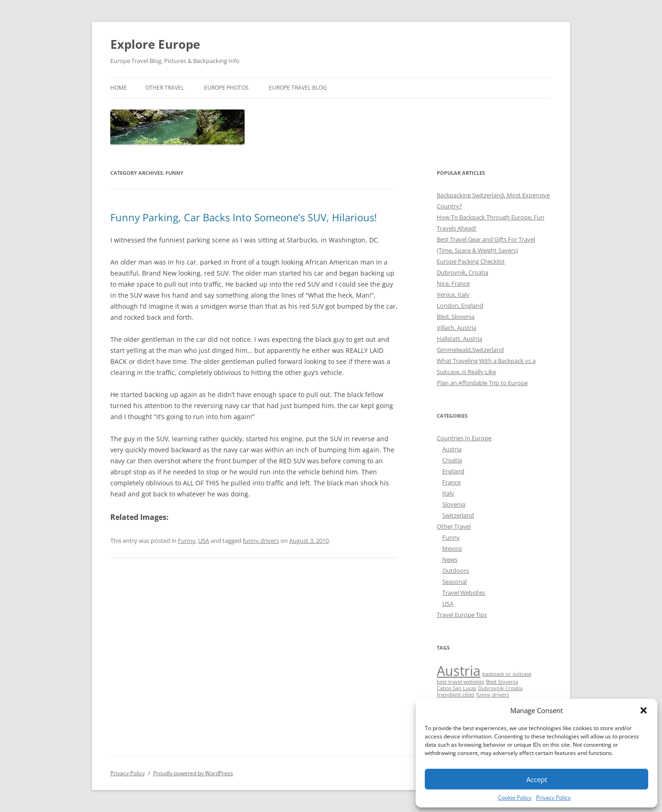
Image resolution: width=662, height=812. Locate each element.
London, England (460, 305)
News (450, 559)
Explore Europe (155, 44)
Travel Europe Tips (462, 615)
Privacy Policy (553, 798)
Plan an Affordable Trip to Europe (482, 383)
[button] (644, 710)
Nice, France (453, 283)
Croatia (452, 460)
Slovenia (454, 504)
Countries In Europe (464, 438)
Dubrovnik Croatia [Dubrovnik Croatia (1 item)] (500, 688)
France (451, 482)
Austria (452, 449)
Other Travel (165, 88)
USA (204, 541)
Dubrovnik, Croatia (462, 272)
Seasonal (454, 582)
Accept (537, 779)
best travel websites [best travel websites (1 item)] (460, 682)
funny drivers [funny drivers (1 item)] (493, 695)
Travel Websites (464, 593)
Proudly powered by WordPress (193, 773)
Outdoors (456, 570)
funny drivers (261, 541)
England (453, 471)
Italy (448, 493)
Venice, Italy (453, 294)
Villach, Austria (457, 328)
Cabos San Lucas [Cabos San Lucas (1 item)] (457, 688)
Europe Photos (226, 88)
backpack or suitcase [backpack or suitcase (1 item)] (507, 674)
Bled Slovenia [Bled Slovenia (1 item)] (502, 682)
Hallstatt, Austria (459, 339)
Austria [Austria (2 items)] (459, 671)
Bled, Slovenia (456, 317)
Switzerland (458, 515)
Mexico (452, 548)
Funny (187, 541)
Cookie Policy (515, 798)
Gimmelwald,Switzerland (470, 350)
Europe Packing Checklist (471, 261)
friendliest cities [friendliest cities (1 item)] (456, 695)
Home (119, 88)
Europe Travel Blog (298, 88)
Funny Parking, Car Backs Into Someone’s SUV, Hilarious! (244, 217)
